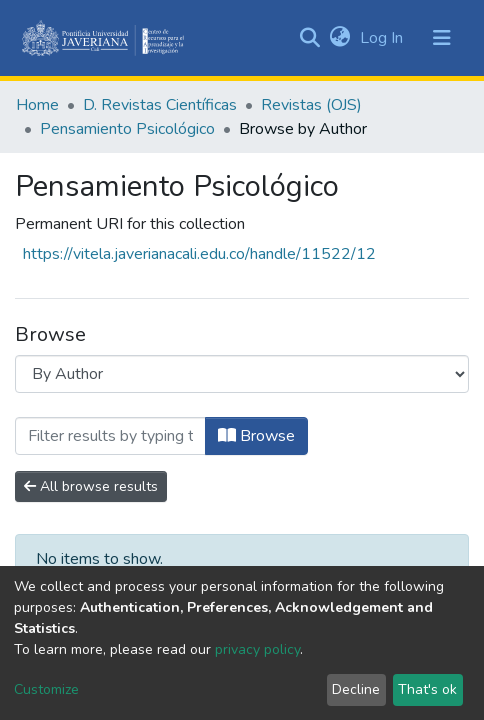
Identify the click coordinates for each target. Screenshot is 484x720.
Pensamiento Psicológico (127, 129)
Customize (46, 689)
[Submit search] (309, 38)
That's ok (427, 689)
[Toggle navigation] (442, 38)
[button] (339, 38)
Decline (356, 689)
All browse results (91, 486)
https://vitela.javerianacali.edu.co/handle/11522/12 (199, 254)
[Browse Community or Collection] (242, 374)
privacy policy (257, 649)
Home (37, 105)
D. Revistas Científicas (160, 105)
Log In (383, 38)
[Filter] (110, 436)
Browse (256, 436)
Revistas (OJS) (311, 105)
